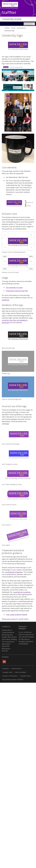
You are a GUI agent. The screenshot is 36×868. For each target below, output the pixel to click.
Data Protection (16, 669)
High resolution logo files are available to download (17, 320)
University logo (9, 31)
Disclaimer (6, 669)
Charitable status (25, 676)
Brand (13, 28)
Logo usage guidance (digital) (17, 614)
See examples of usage (14, 288)
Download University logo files (17, 291)
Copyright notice (7, 672)
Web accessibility (20, 672)
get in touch (11, 619)
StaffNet (9, 13)
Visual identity (21, 28)
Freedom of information (10, 676)
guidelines (6, 300)
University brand (12, 19)
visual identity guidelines (14, 572)
